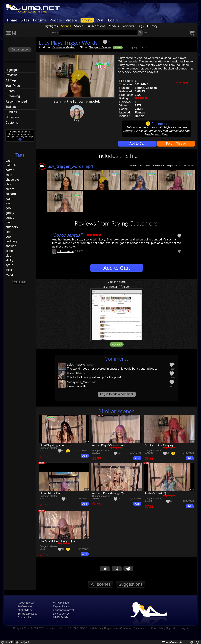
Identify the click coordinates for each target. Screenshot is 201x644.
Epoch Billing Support (163, 628)
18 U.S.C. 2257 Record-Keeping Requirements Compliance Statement (107, 628)
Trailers (11, 107)
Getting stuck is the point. (33, 12)
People (56, 20)
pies (8, 232)
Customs (12, 123)
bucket (143, 48)
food (9, 203)
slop (8, 256)
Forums (40, 20)
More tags (20, 282)
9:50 (87, 490)
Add (85, 456)
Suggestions (130, 584)
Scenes (66, 26)
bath (9, 161)
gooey (10, 213)
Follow (118, 48)
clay (8, 184)
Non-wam (12, 117)
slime (9, 251)
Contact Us (24, 617)
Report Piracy (61, 606)
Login (113, 20)
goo (8, 208)
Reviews (128, 26)
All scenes (101, 584)
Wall (100, 20)
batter (9, 170)
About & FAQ (26, 602)
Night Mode (25, 610)
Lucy (77, 120)
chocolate (12, 180)
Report (140, 116)
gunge (10, 218)
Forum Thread (176, 144)
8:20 (87, 538)
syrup (9, 265)
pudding (11, 241)
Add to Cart (137, 144)
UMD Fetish (60, 617)
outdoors (12, 227)
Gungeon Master (64, 47)
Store (87, 20)
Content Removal (63, 610)
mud (9, 222)
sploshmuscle (65, 251)
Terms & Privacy (27, 613)
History (152, 26)
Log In (184, 628)
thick (9, 270)
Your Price (13, 86)
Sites (25, 20)
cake (9, 175)
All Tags (11, 80)
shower (11, 246)
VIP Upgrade (61, 602)
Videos (72, 20)
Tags (140, 26)
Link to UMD (61, 613)
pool (8, 237)
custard (11, 194)
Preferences (25, 606)
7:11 (192, 490)
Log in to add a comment (117, 394)
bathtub (11, 165)
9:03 (139, 490)
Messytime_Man (78, 382)
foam (9, 199)
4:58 (192, 442)
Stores (79, 26)
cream (10, 189)
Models (114, 26)
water (9, 275)
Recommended (16, 101)
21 (109, 42)
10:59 (86, 442)
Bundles (11, 112)
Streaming (13, 96)
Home (12, 20)
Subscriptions (96, 26)
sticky (9, 260)
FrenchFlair (74, 373)
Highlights (51, 26)
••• (145, 32)
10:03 (139, 442)
